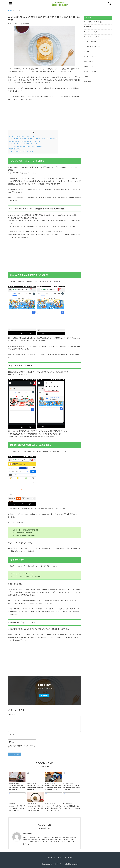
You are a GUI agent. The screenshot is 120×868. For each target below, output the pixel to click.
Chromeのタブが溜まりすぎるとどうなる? (25, 141)
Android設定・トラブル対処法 (93, 22)
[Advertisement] (44, 117)
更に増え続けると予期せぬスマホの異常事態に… (27, 146)
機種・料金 (87, 82)
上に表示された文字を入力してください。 (22, 746)
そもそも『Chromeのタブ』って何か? (23, 136)
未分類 (86, 77)
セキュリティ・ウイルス (91, 37)
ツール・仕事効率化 (90, 42)
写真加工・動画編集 (90, 72)
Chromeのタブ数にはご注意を (23, 151)
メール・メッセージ (90, 57)
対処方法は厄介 (15, 149)
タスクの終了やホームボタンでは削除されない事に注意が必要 (34, 139)
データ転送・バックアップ (92, 47)
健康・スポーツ (89, 62)
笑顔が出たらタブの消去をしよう (24, 144)
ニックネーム (12, 734)
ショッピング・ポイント (91, 32)
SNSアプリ (87, 27)
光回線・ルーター (89, 67)
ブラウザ (87, 52)
